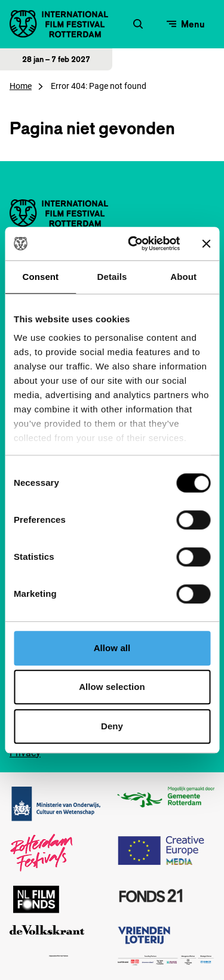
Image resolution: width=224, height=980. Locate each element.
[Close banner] (206, 244)
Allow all (112, 648)
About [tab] (183, 277)
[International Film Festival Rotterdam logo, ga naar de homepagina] (59, 24)
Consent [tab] (40, 277)
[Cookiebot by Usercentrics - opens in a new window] (134, 244)
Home (21, 86)
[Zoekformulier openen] (138, 24)
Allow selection (112, 687)
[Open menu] (186, 24)
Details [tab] (112, 277)
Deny (112, 726)
